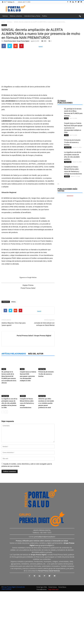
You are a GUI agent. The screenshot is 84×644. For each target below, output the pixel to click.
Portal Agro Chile (42, 640)
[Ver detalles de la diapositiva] (28, 121)
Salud (4, 422)
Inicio (3, 22)
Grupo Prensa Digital (9, 640)
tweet (41, 47)
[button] (80, 16)
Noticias (5, 16)
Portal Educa (62, 640)
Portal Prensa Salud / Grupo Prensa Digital (17, 41)
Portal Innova (53, 640)
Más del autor (36, 407)
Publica (45, 16)
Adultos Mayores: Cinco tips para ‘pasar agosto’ (14, 377)
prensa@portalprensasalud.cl (45, 590)
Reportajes (42, 422)
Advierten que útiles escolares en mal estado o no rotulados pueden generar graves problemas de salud (46, 456)
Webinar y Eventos (16, 16)
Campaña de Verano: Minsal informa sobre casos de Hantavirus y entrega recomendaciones (27, 456)
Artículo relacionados (14, 407)
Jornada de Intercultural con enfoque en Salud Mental (44, 377)
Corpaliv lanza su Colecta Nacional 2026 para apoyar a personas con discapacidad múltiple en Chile (28, 429)
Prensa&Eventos (42, 643)
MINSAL (14, 355)
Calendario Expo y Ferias (32, 16)
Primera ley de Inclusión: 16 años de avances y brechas (46, 427)
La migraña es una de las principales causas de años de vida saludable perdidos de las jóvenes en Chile (9, 456)
